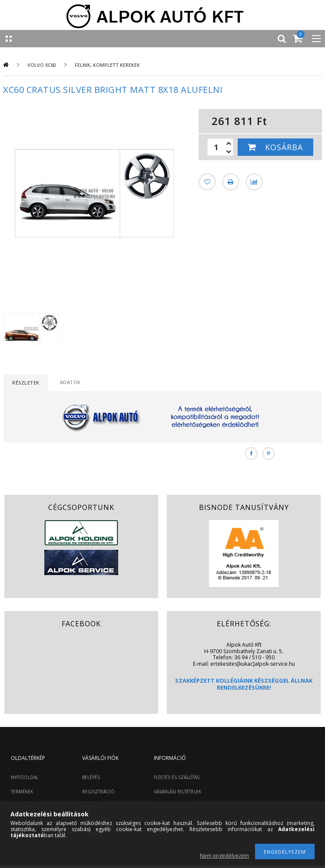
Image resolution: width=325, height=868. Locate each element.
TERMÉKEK (22, 792)
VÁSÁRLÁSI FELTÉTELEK (177, 792)
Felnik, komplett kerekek (107, 65)
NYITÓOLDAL (25, 777)
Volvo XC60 (42, 65)
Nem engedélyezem (224, 856)
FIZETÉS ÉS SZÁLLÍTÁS (177, 777)
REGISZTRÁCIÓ (98, 792)
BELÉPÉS (91, 777)
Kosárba (284, 147)
